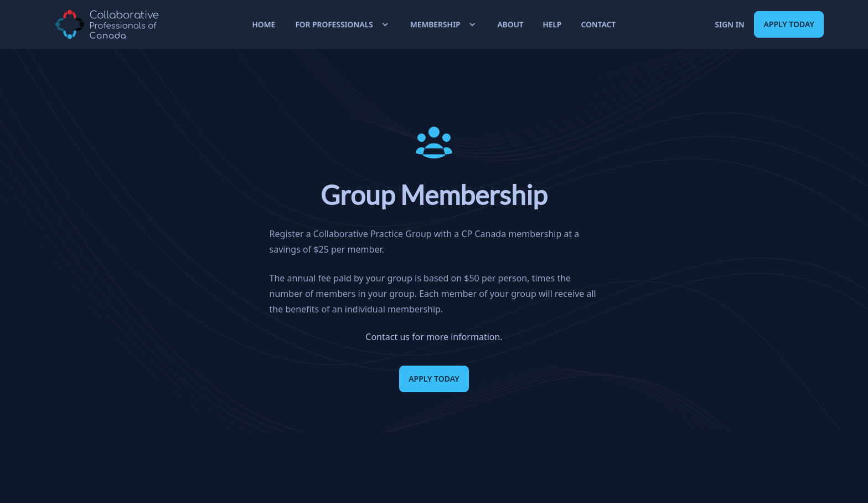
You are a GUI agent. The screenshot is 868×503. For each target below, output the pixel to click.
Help (552, 24)
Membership (444, 24)
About (510, 24)
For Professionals (343, 24)
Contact (598, 24)
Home (263, 24)
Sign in (730, 24)
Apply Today (789, 24)
